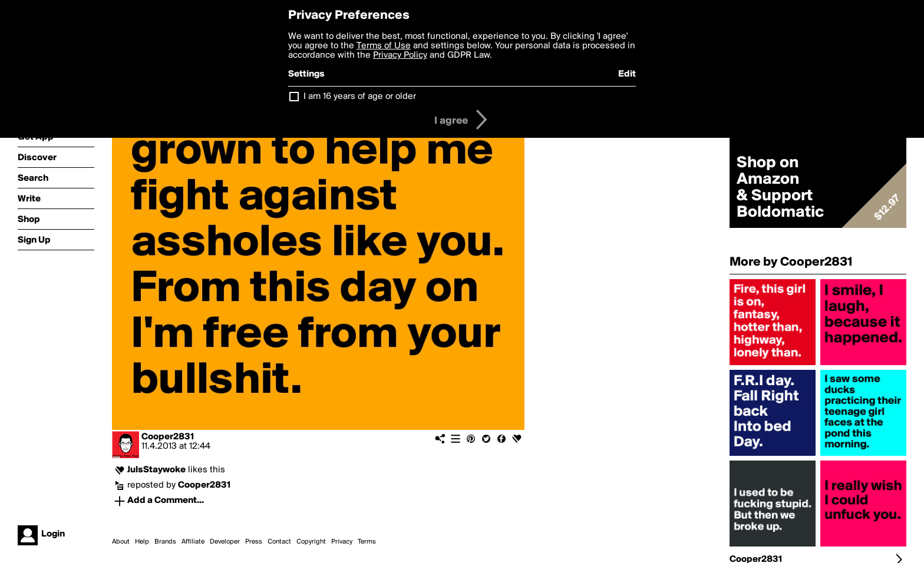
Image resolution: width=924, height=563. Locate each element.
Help (142, 542)
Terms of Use (384, 46)
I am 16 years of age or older (360, 97)
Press (254, 542)
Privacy (342, 542)
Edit (627, 74)
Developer (225, 542)
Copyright (311, 542)
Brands (165, 542)
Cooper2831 (168, 437)
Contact (279, 542)
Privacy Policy (400, 55)
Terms (367, 542)
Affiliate (193, 542)
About (121, 542)
